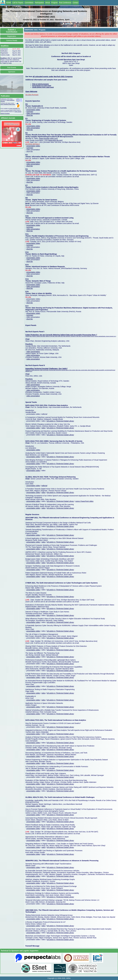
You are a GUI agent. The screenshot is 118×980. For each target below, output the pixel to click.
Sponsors (12, 72)
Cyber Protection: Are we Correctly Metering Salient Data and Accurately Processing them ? (61, 335)
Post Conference (65, 3)
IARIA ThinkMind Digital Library (8, 104)
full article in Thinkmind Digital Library (60, 421)
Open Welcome (31, 91)
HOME (9, 3)
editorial (44, 486)
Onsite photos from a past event (43, 87)
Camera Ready (12, 40)
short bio (30, 115)
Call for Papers (18, 3)
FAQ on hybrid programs (40, 84)
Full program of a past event (42, 86)
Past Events (12, 68)
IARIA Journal (18, 112)
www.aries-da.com (55, 140)
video (43, 428)
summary (30, 112)
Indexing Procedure (5, 113)
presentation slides (33, 110)
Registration (12, 36)
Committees (29, 3)
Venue (48, 3)
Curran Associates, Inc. (15, 109)
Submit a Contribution (12, 31)
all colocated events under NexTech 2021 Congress (53, 77)
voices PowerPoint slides (84, 501)
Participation (39, 3)
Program (54, 3)
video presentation (33, 113)
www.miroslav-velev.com (48, 138)
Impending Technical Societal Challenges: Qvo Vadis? (46, 369)
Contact (75, 3)
